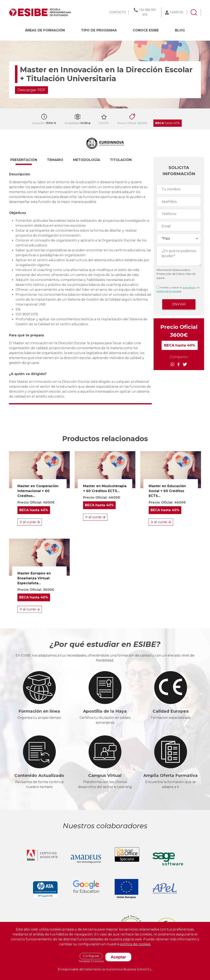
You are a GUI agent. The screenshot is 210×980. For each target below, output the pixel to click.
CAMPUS (176, 12)
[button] (27, 162)
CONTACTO (118, 12)
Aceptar (118, 957)
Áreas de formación (45, 30)
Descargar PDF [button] (31, 90)
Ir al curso (30, 522)
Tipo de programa (99, 30)
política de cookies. (136, 944)
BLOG (180, 30)
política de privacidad (169, 291)
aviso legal (189, 287)
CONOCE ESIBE (146, 30)
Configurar (91, 956)
